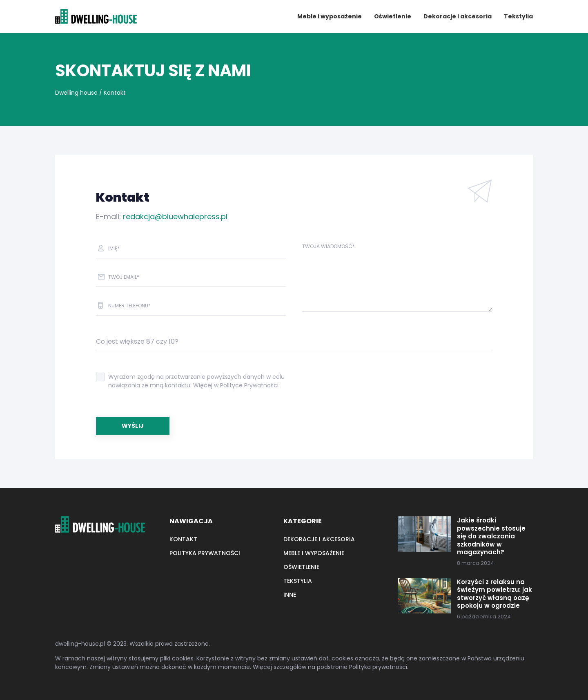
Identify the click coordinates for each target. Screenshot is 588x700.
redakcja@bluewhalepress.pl (175, 217)
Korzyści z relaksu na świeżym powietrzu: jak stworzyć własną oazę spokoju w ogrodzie (494, 594)
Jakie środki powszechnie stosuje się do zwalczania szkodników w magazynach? (491, 536)
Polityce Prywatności (249, 385)
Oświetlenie (393, 16)
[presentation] (364, 384)
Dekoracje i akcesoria (458, 16)
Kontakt (183, 539)
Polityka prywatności (205, 553)
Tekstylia (518, 16)
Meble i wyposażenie (330, 16)
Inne (290, 595)
